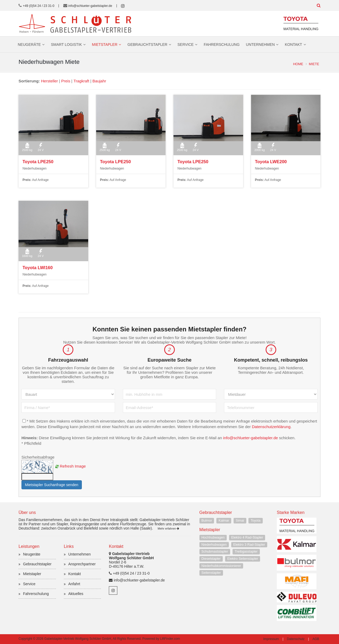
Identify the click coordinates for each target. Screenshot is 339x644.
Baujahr (99, 81)
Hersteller (50, 81)
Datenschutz (296, 639)
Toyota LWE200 (271, 161)
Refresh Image (73, 466)
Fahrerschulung (222, 45)
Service (186, 45)
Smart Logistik (66, 45)
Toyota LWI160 (37, 267)
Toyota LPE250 (38, 161)
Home (298, 64)
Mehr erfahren (168, 528)
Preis (66, 81)
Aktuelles (76, 594)
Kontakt (293, 45)
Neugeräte (29, 45)
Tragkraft (81, 81)
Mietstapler (105, 45)
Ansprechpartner (82, 564)
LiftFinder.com (170, 639)
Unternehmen (260, 45)
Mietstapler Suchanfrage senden (52, 485)
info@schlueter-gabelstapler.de (90, 6)
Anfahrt (74, 584)
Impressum (271, 639)
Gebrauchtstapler (147, 45)
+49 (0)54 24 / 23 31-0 (39, 6)
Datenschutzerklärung (294, 427)
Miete (314, 64)
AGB (316, 639)
